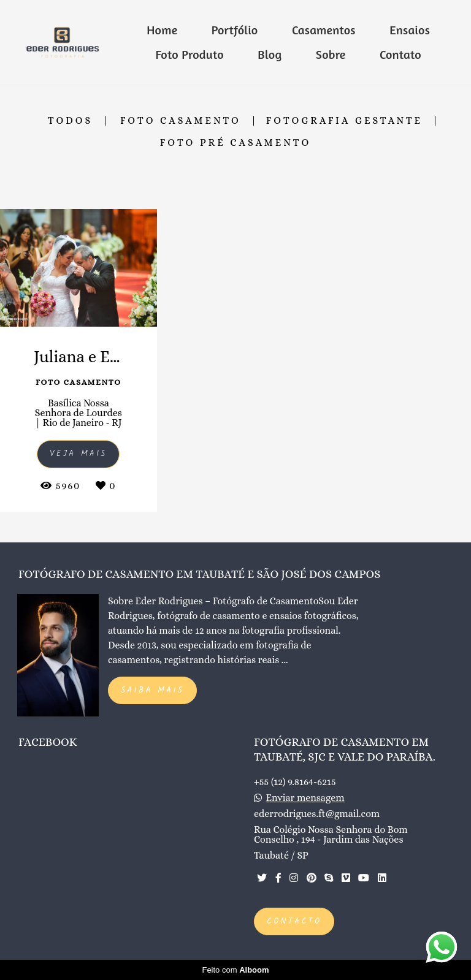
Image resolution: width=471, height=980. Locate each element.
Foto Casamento (181, 121)
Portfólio (235, 30)
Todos (70, 121)
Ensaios (410, 30)
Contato (400, 54)
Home (162, 30)
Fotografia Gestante (344, 121)
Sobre (331, 54)
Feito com (235, 970)
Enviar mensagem (305, 798)
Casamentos (324, 30)
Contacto (294, 921)
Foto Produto (190, 54)
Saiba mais (152, 690)
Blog (270, 54)
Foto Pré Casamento (235, 143)
